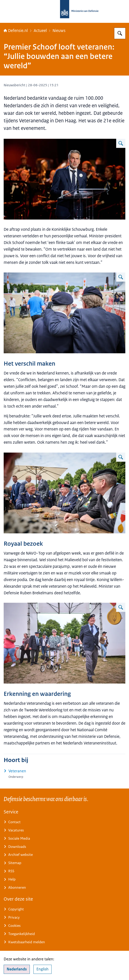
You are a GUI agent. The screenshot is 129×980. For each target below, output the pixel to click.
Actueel (40, 31)
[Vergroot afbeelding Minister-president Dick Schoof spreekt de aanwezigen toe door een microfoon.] (121, 143)
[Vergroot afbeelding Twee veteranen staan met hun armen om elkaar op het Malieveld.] (121, 277)
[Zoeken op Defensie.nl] (120, 33)
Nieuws (59, 31)
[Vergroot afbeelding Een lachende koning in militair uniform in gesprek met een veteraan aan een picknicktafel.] (121, 457)
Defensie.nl (16, 31)
